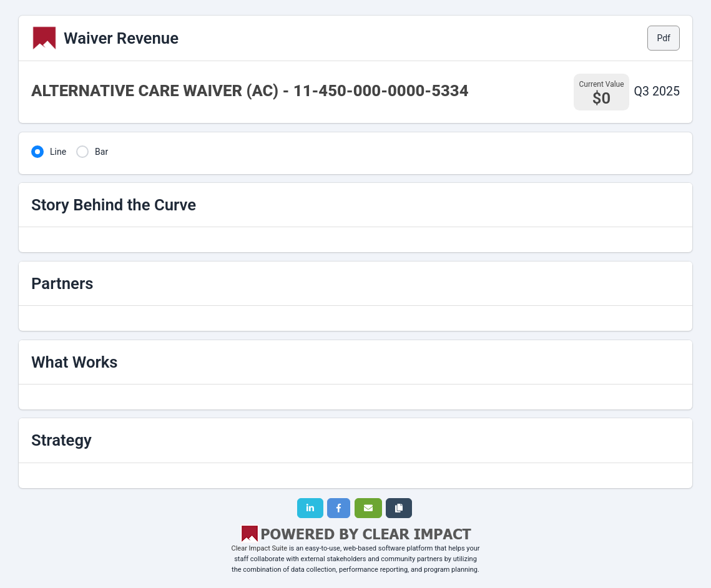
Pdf (664, 38)
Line (58, 152)
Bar (101, 152)
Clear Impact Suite (260, 548)
